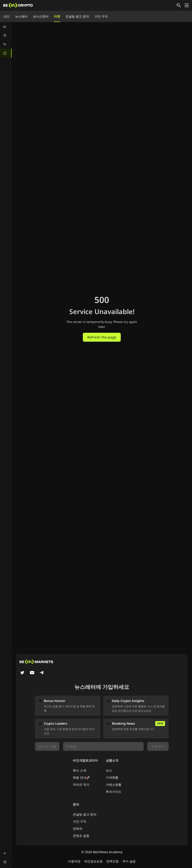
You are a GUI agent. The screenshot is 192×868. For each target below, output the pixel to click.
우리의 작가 (81, 785)
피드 (7, 16)
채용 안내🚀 (81, 777)
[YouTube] (32, 673)
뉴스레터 (21, 16)
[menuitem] (6, 26)
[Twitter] (22, 673)
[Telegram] (42, 673)
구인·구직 (101, 16)
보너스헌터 (41, 16)
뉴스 (109, 770)
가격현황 (112, 777)
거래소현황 (114, 785)
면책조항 (112, 861)
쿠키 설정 (129, 861)
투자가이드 (114, 792)
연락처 (78, 829)
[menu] (6, 40)
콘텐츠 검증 (81, 836)
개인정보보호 (93, 861)
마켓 (57, 16)
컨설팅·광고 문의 (77, 16)
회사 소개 (80, 770)
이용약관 (74, 861)
